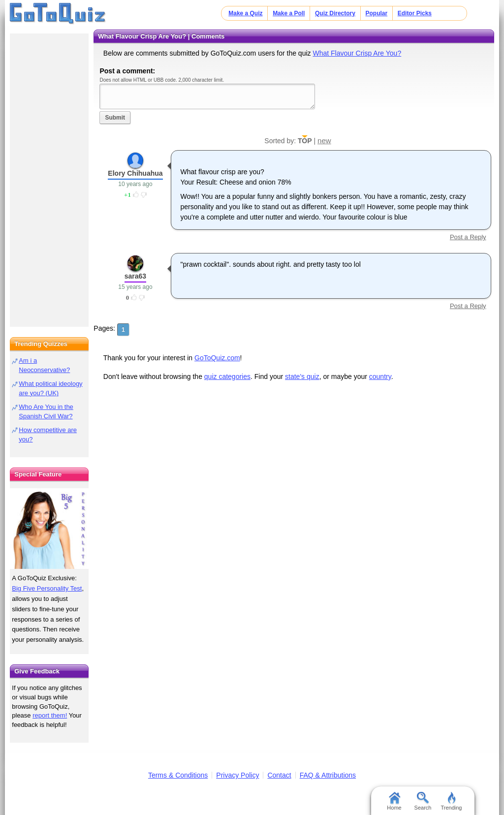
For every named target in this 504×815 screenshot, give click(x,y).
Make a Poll (289, 13)
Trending (451, 801)
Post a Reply (468, 237)
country (380, 376)
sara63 (135, 276)
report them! (50, 715)
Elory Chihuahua (135, 173)
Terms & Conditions (178, 775)
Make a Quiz (245, 13)
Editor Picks (415, 13)
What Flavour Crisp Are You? (357, 53)
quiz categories (227, 376)
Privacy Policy (237, 775)
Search (423, 801)
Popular (377, 13)
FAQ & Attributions (328, 775)
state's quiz (302, 376)
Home (394, 801)
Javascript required (207, 96)
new (324, 141)
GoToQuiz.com (217, 358)
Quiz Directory (335, 13)
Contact (279, 775)
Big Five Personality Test (47, 588)
